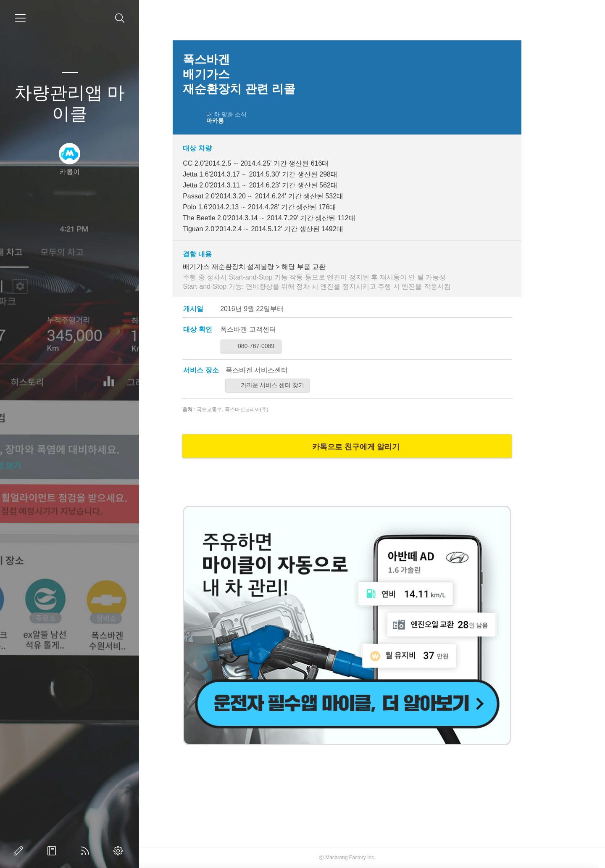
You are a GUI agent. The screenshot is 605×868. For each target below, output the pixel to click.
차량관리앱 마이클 (70, 103)
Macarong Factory (371, 857)
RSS (87, 851)
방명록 (53, 851)
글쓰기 (20, 851)
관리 (120, 851)
